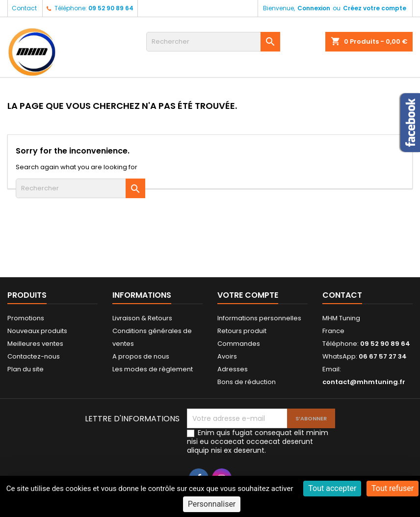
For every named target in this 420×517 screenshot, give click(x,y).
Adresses (233, 369)
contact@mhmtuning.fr (364, 382)
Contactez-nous (34, 356)
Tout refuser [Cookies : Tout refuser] (393, 488)
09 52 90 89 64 (111, 8)
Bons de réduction (247, 382)
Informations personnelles (259, 318)
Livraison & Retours (142, 318)
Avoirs (227, 356)
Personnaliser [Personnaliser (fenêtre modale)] (212, 504)
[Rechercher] (213, 42)
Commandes (239, 344)
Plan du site (26, 369)
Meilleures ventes (35, 344)
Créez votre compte (375, 8)
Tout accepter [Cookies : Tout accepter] (332, 488)
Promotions (26, 318)
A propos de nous (141, 356)
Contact (24, 8)
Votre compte (248, 295)
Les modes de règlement (153, 369)
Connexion (314, 8)
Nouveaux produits (37, 331)
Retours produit (242, 331)
